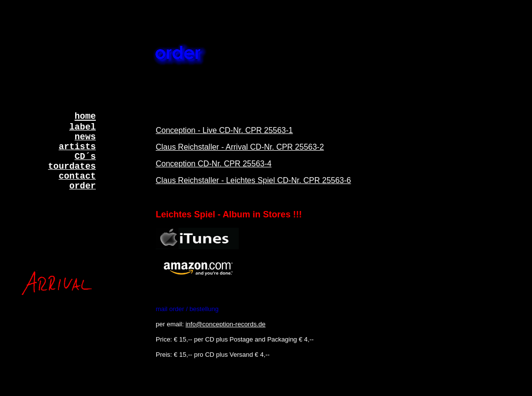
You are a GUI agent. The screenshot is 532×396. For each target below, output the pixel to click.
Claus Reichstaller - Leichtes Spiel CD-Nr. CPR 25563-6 (253, 180)
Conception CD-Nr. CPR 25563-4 (214, 164)
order (83, 186)
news (85, 137)
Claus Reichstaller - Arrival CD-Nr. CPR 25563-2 (240, 147)
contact (77, 176)
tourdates (72, 166)
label (83, 127)
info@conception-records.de (226, 324)
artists (77, 147)
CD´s (85, 157)
